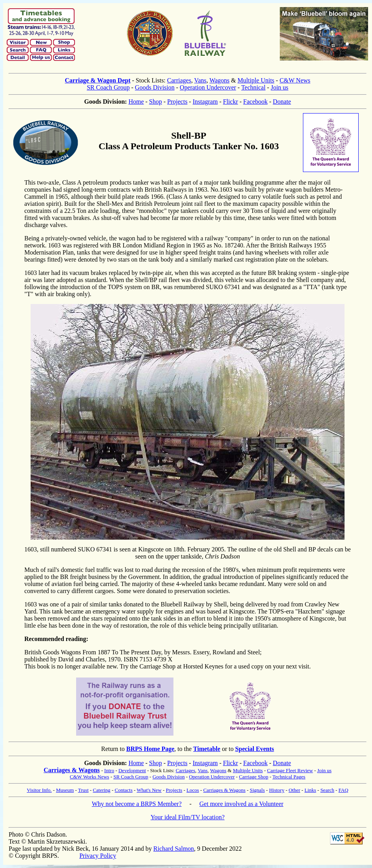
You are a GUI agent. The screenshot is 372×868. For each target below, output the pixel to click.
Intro (109, 770)
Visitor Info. (39, 790)
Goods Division (155, 87)
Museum (65, 790)
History (277, 790)
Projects (177, 102)
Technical (253, 87)
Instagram (205, 102)
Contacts (124, 790)
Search (327, 790)
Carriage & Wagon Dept (98, 80)
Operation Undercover (208, 87)
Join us (280, 87)
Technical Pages (289, 777)
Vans (200, 80)
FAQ (344, 790)
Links (310, 790)
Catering (102, 790)
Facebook (255, 102)
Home (136, 102)
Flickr (230, 102)
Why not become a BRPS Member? (137, 804)
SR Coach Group (108, 87)
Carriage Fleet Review (290, 770)
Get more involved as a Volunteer (241, 804)
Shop (156, 102)
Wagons (220, 80)
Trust (83, 790)
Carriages (179, 80)
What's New (149, 790)
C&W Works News (89, 777)
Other (294, 790)
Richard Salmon (174, 849)
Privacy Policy (98, 856)
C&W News (295, 80)
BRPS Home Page (150, 749)
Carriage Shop (254, 777)
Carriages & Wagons (72, 770)
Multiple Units (256, 80)
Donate (282, 102)
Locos (193, 790)
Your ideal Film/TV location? (188, 817)
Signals (257, 790)
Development (132, 770)
